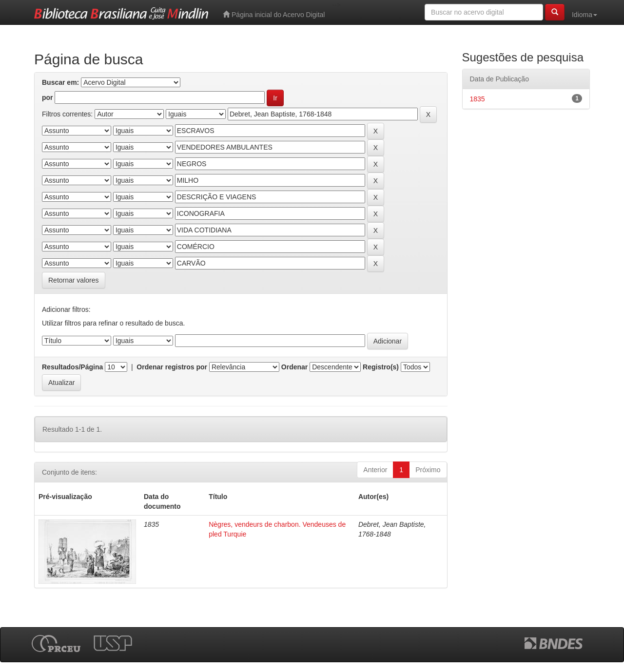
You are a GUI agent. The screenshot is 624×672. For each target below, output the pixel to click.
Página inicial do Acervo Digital (274, 14)
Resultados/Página (72, 367)
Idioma (585, 15)
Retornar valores (74, 280)
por (48, 97)
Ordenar (294, 367)
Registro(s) (381, 367)
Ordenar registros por (172, 367)
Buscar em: (60, 82)
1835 (478, 99)
